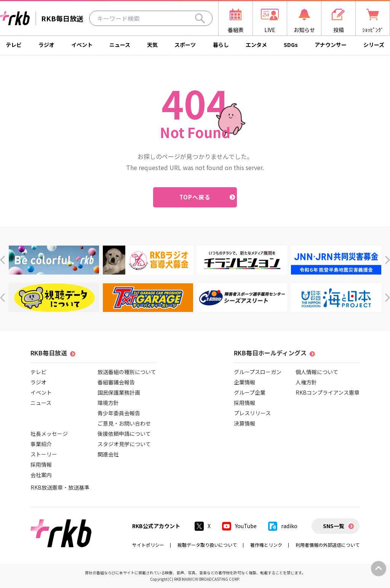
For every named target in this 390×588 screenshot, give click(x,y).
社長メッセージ (49, 434)
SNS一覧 (334, 526)
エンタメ (256, 45)
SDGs (291, 45)
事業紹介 (41, 444)
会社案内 (41, 475)
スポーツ (185, 45)
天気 (152, 45)
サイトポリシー (148, 545)
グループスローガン (258, 372)
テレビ (14, 45)
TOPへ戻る (195, 197)
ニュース (120, 45)
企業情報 (245, 382)
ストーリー (44, 454)
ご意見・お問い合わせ (124, 423)
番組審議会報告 (116, 382)
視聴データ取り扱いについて (207, 545)
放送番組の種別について (127, 372)
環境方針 (108, 403)
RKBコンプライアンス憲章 (328, 392)
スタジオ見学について (124, 444)
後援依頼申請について (124, 434)
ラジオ (46, 45)
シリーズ (374, 45)
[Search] (200, 18)
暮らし (221, 45)
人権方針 (306, 382)
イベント (82, 45)
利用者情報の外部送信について (328, 545)
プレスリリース (252, 413)
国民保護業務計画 (119, 392)
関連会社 (108, 454)
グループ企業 (250, 392)
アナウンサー (331, 45)
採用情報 (41, 464)
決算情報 (245, 423)
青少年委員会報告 (119, 413)
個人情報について (317, 372)
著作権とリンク (266, 545)
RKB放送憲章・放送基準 (60, 487)
